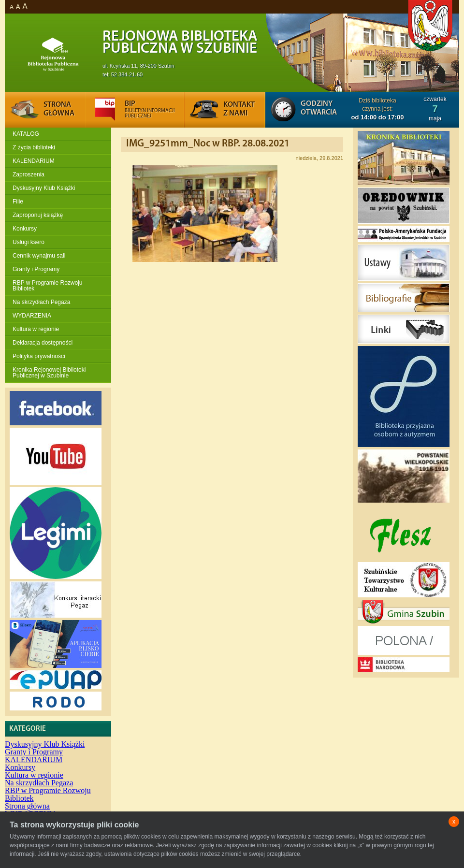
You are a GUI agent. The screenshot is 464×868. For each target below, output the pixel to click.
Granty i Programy (36, 269)
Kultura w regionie (36, 329)
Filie (18, 202)
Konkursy (25, 229)
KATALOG (26, 134)
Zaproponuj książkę (38, 215)
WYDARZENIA (32, 316)
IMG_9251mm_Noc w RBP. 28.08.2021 (208, 144)
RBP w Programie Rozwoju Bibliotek (48, 286)
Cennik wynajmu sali (39, 256)
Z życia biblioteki (34, 147)
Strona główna (27, 806)
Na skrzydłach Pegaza (41, 302)
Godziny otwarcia (319, 108)
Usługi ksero (29, 242)
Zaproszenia (29, 174)
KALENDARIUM (34, 161)
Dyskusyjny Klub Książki (44, 188)
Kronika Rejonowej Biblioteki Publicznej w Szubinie (49, 373)
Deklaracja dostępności (43, 343)
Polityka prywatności (39, 356)
